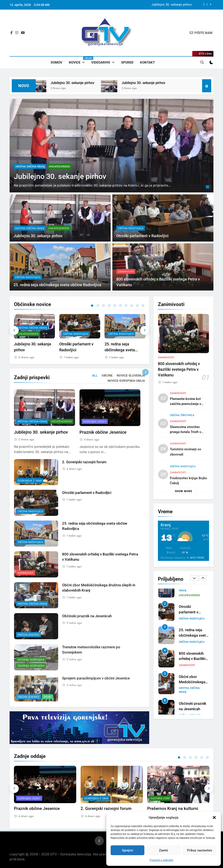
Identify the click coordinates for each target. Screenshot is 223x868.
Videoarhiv (101, 62)
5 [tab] (115, 306)
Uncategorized (59, 167)
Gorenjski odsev (95, 441)
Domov (57, 62)
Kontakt (147, 62)
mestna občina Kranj (30, 167)
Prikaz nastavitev (200, 850)
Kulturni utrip (160, 799)
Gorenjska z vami (30, 501)
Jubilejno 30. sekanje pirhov (172, 5)
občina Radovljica (131, 248)
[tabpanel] (111, 146)
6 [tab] (120, 306)
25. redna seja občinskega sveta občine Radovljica (120, 350)
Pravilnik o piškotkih (161, 860)
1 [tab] (208, 187)
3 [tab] (103, 306)
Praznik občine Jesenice (103, 452)
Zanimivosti (126, 292)
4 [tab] (109, 306)
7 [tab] (126, 306)
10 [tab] (143, 306)
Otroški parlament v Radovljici (142, 256)
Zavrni (163, 850)
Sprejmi (128, 850)
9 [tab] (137, 306)
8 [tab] (132, 306)
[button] (214, 818)
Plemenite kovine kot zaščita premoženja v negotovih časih (185, 425)
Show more (184, 491)
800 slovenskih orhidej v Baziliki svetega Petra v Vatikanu (179, 388)
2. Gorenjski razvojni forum (84, 483)
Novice (78, 61)
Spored (127, 62)
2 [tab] (98, 306)
